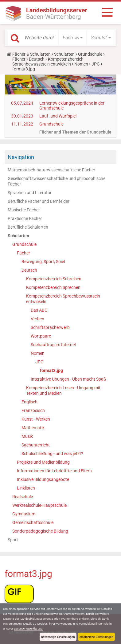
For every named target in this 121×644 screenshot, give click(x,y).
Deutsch (37, 59)
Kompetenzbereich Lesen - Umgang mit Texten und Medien (63, 390)
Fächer (19, 59)
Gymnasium (24, 514)
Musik (27, 436)
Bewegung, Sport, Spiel (43, 262)
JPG (96, 64)
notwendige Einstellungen (58, 637)
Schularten (64, 54)
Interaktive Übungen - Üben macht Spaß (68, 379)
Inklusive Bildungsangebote (43, 479)
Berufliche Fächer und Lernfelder (39, 201)
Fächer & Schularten (31, 54)
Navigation (21, 157)
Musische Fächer (24, 210)
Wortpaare (41, 336)
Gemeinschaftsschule (33, 522)
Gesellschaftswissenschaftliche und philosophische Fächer (57, 181)
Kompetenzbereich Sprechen (53, 287)
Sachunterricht (36, 445)
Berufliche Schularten (28, 227)
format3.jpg (51, 370)
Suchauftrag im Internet (53, 345)
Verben (37, 319)
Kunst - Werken (36, 419)
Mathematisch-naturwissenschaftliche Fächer (51, 170)
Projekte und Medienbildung (43, 462)
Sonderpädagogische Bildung (40, 531)
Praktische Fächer (25, 218)
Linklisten (26, 488)
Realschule (23, 497)
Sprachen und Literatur (30, 193)
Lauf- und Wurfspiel (58, 116)
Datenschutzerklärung (28, 628)
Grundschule (90, 54)
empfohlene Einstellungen (96, 637)
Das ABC (39, 310)
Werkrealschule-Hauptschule (39, 505)
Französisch (33, 410)
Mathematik (33, 428)
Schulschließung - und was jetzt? (52, 454)
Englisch (29, 402)
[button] (73, 38)
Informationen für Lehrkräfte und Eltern (54, 471)
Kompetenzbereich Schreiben (54, 279)
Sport (13, 540)
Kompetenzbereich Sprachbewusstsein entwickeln (48, 62)
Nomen (81, 64)
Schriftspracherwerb (50, 327)
